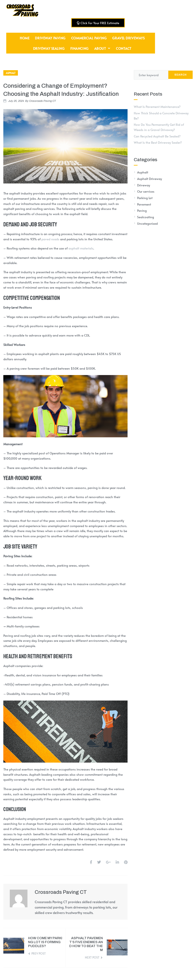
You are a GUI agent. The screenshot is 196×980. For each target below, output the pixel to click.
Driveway (144, 185)
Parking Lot (145, 198)
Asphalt (11, 73)
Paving (142, 210)
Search (180, 75)
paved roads (50, 239)
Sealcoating (146, 217)
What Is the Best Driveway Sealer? (158, 142)
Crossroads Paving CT (43, 101)
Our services (146, 191)
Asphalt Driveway (149, 179)
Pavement (144, 204)
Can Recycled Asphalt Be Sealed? (157, 136)
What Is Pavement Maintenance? (157, 107)
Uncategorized (147, 223)
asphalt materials (81, 248)
